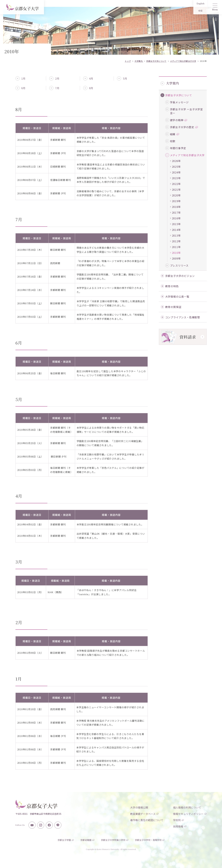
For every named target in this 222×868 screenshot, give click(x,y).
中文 (200, 11)
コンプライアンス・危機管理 (183, 317)
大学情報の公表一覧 (177, 297)
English (200, 3)
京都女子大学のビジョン (180, 276)
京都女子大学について (179, 95)
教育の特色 (172, 286)
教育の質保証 (173, 307)
